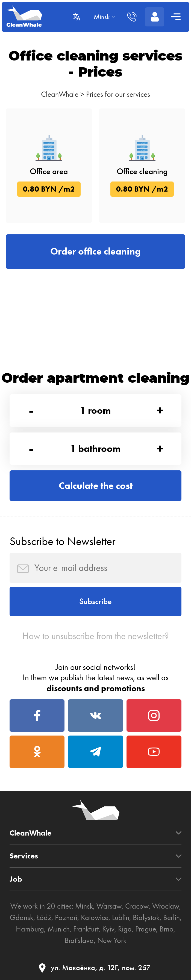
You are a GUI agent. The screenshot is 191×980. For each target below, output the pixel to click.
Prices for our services (118, 94)
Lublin (121, 917)
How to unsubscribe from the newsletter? (96, 636)
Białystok (146, 917)
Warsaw (109, 906)
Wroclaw (166, 906)
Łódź (44, 917)
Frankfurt (86, 929)
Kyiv (108, 929)
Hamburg (30, 929)
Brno (167, 929)
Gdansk (22, 917)
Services (24, 856)
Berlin (171, 917)
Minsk (84, 906)
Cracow (137, 906)
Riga (125, 929)
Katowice (95, 917)
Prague (146, 929)
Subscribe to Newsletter (62, 541)
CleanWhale (60, 94)
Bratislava (79, 940)
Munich (59, 929)
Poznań (66, 917)
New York (112, 940)
